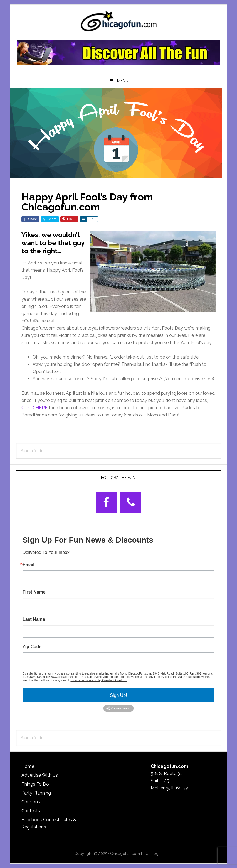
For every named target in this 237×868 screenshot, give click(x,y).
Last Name (34, 619)
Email (29, 565)
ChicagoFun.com (119, 23)
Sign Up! (118, 695)
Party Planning (36, 793)
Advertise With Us (40, 775)
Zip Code (32, 647)
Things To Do (35, 784)
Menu (123, 81)
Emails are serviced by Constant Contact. (98, 680)
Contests (31, 811)
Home (28, 766)
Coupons (31, 802)
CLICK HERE (34, 408)
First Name (34, 592)
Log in (157, 854)
